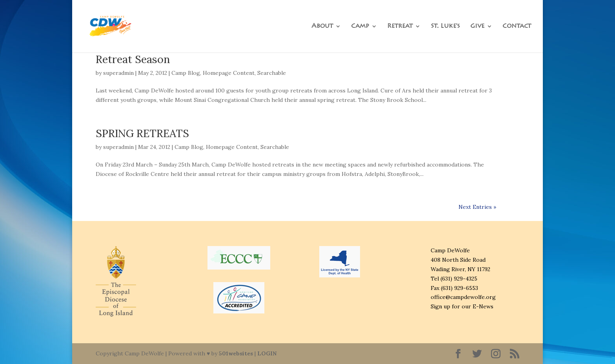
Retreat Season (133, 59)
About (322, 26)
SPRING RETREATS (142, 133)
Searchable (272, 73)
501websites (236, 353)
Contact (517, 26)
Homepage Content (229, 73)
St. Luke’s (445, 26)
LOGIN (267, 353)
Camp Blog (186, 73)
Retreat (400, 26)
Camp (360, 26)
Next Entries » (477, 207)
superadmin (118, 73)
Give (477, 26)
